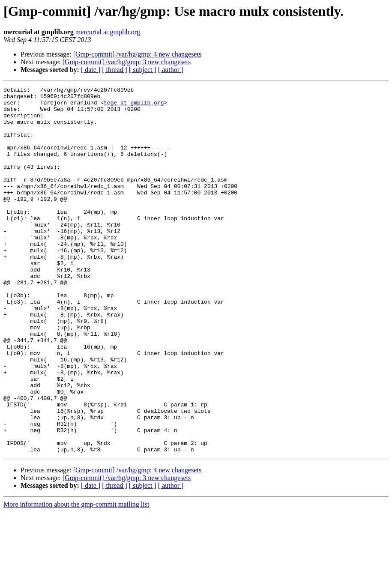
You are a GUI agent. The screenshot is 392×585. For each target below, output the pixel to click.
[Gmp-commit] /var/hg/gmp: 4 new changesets (137, 54)
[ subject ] (143, 70)
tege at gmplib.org (134, 106)
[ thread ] (115, 70)
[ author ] (171, 70)
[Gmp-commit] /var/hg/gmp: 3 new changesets (127, 62)
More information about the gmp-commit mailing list (76, 578)
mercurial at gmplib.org (108, 32)
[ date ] (91, 70)
